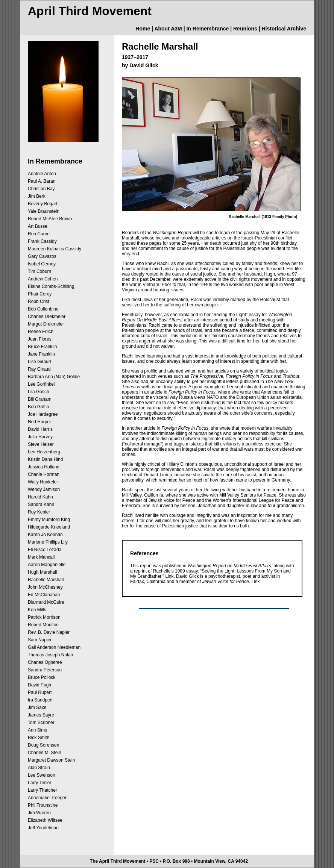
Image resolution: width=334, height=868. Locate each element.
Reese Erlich (41, 332)
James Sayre (41, 715)
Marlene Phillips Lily (48, 542)
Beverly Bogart (43, 204)
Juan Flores (40, 339)
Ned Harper (39, 422)
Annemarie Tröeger (47, 798)
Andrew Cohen (43, 279)
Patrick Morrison (44, 617)
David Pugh (39, 685)
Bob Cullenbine (43, 309)
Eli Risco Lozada (45, 550)
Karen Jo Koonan (45, 535)
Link (169, 576)
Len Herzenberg (44, 452)
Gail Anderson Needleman (54, 647)
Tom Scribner (41, 723)
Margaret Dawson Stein (51, 760)
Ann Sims (37, 730)
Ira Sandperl (40, 700)
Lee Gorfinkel (41, 384)
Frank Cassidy (42, 241)
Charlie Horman (44, 474)
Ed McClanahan (44, 595)
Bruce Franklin (42, 347)
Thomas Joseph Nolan (50, 655)
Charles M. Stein (45, 753)
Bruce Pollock (42, 677)
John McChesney (45, 587)
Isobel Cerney (42, 264)
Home (143, 29)
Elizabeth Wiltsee (45, 820)
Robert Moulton (43, 625)
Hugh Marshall (42, 572)
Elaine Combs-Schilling (51, 286)
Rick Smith (39, 738)
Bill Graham (40, 399)
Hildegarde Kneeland (49, 527)
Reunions (245, 29)
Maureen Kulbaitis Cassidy (55, 249)
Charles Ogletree (45, 662)
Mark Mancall (41, 557)
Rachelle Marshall (46, 580)
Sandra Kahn (41, 504)
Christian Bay (41, 189)
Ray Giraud (39, 369)
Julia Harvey (40, 437)
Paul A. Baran (42, 181)
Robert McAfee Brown (50, 219)
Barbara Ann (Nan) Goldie (54, 377)
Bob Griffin (38, 407)
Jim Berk (37, 196)
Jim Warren (39, 813)
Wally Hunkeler (43, 482)
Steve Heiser (41, 444)
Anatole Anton (42, 174)
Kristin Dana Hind (45, 459)
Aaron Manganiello (47, 565)
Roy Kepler (39, 512)
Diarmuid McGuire (46, 602)
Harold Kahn (40, 497)
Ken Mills (37, 610)
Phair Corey (40, 294)
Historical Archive (284, 29)
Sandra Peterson (45, 670)
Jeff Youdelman (43, 828)
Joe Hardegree (43, 414)
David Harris (40, 429)
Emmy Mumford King (49, 520)
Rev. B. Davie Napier (49, 632)
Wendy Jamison (44, 489)
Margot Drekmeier (46, 324)
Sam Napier (40, 640)
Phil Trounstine (43, 805)
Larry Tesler (39, 783)
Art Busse (38, 226)
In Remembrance (207, 29)
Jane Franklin (41, 354)
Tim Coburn (39, 271)
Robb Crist (39, 301)
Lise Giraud (39, 362)
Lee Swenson (42, 775)
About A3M (168, 29)
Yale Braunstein (44, 211)
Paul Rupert (40, 692)
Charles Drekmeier (47, 317)
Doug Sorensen (43, 745)
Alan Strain (39, 768)
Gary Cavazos (42, 256)
